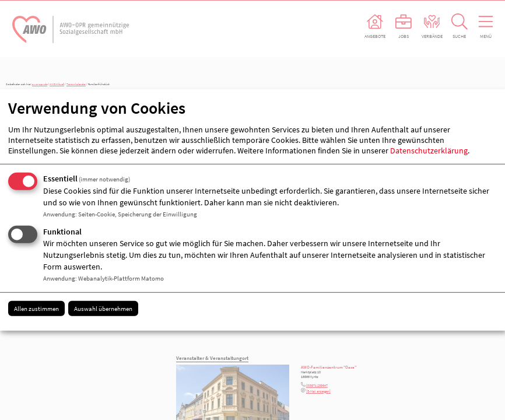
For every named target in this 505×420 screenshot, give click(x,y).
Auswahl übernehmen (103, 308)
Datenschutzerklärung (429, 150)
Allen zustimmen (36, 308)
